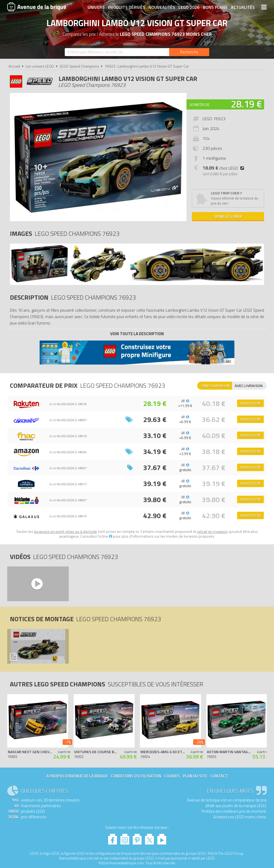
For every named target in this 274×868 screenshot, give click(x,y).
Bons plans (215, 7)
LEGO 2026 (189, 7)
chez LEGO (224, 168)
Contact (219, 776)
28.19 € (246, 104)
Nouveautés (162, 7)
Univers (96, 7)
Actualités (243, 7)
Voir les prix (228, 216)
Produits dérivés (127, 7)
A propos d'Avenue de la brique (77, 776)
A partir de (200, 105)
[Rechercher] (189, 52)
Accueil (14, 66)
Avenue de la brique (37, 7)
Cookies (172, 776)
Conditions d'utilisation (136, 776)
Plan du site (195, 776)
